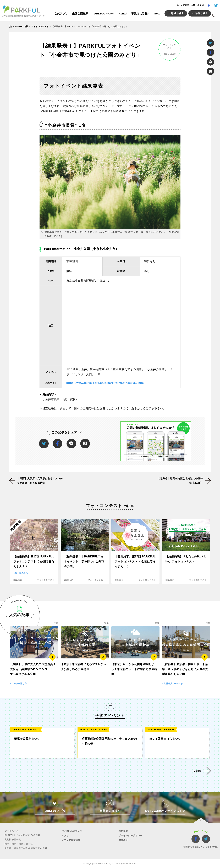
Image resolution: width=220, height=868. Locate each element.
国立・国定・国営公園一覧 (19, 844)
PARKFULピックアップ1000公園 (22, 835)
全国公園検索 (80, 14)
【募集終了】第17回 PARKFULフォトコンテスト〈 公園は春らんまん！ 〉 (135, 561)
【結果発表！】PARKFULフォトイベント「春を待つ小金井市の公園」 (84, 561)
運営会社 (123, 840)
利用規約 (123, 831)
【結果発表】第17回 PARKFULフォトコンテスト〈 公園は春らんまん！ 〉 (34, 561)
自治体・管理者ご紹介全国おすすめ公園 (26, 848)
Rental (123, 14)
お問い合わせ (198, 5)
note (157, 14)
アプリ (65, 836)
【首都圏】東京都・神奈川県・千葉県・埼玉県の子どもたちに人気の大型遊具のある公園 (185, 669)
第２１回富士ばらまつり (165, 739)
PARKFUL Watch (103, 14)
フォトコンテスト (40, 26)
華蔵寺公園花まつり (27, 739)
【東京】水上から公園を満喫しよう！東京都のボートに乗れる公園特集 (134, 669)
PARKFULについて (72, 831)
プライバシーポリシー (130, 836)
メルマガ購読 (183, 5)
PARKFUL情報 (22, 26)
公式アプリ (61, 14)
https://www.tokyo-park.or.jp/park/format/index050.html (106, 383)
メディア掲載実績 (71, 840)
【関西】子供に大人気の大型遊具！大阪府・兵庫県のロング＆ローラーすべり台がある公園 (33, 669)
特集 (56, 623)
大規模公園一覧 (13, 840)
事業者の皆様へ (141, 14)
